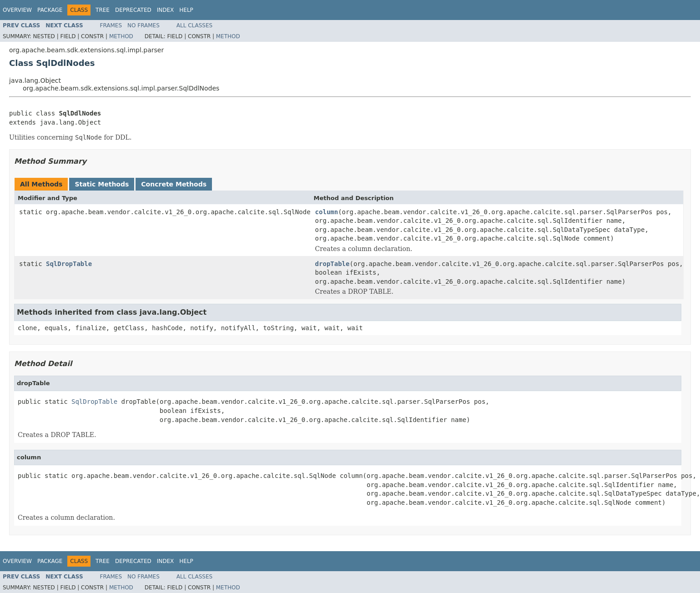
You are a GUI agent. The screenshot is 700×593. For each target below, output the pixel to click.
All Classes (194, 25)
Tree (103, 10)
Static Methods (102, 184)
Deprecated (133, 10)
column (327, 212)
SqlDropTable (69, 264)
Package (50, 10)
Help (186, 10)
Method (121, 36)
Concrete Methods (174, 184)
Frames (111, 25)
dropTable (332, 264)
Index (166, 10)
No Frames (144, 25)
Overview (17, 10)
